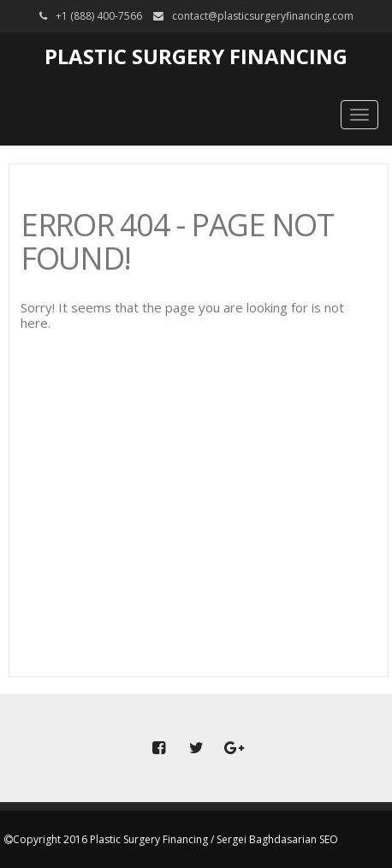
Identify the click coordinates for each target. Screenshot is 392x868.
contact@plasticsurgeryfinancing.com (263, 16)
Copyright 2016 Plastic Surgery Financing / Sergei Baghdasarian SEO (175, 839)
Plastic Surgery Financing (196, 56)
